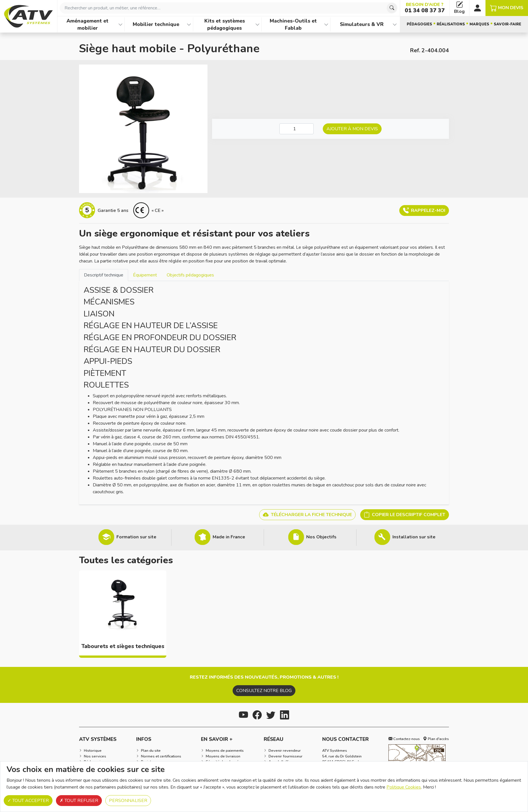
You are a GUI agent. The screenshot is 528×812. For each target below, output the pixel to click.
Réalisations (451, 24)
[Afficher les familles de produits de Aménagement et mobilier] (120, 24)
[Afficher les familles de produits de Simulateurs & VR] (395, 24)
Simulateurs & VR (362, 24)
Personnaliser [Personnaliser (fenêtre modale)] (128, 801)
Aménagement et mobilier (87, 24)
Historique (93, 751)
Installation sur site (414, 537)
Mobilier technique (156, 24)
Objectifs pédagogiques (190, 275)
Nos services (95, 756)
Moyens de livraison (223, 756)
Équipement (145, 275)
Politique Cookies (404, 787)
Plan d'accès (436, 739)
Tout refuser (79, 801)
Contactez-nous (404, 739)
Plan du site (151, 751)
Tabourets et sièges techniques (123, 646)
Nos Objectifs (321, 537)
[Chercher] (392, 8)
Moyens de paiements (225, 751)
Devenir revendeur (285, 751)
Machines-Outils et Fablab (293, 24)
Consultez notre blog (264, 691)
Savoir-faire (507, 24)
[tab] (104, 275)
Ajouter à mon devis (352, 129)
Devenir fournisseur (286, 756)
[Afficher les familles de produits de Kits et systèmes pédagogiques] (257, 24)
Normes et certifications (161, 756)
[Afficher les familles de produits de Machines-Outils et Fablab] (326, 24)
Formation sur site (136, 537)
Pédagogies (419, 24)
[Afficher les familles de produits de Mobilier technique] (189, 24)
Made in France (229, 537)
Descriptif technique (104, 275)
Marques (479, 24)
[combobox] (229, 8)
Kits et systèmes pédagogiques (225, 24)
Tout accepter (28, 801)
